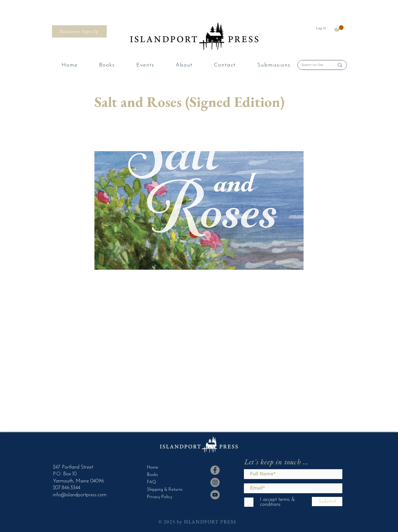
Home (153, 468)
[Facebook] (215, 470)
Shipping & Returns (162, 490)
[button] (339, 28)
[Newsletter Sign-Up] (79, 31)
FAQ (151, 482)
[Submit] (327, 502)
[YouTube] (215, 495)
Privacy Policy (160, 497)
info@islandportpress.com (80, 495)
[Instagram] (215, 482)
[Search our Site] (313, 65)
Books (153, 475)
